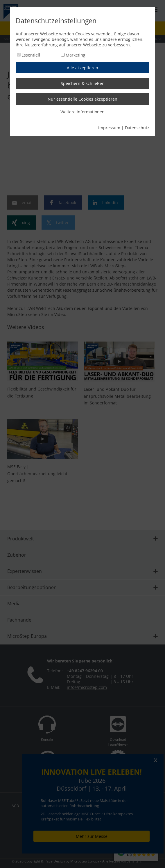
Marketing (76, 55)
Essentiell (31, 55)
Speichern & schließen (83, 83)
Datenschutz (137, 128)
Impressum (109, 128)
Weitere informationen (82, 112)
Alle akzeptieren (82, 68)
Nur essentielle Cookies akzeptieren (82, 99)
